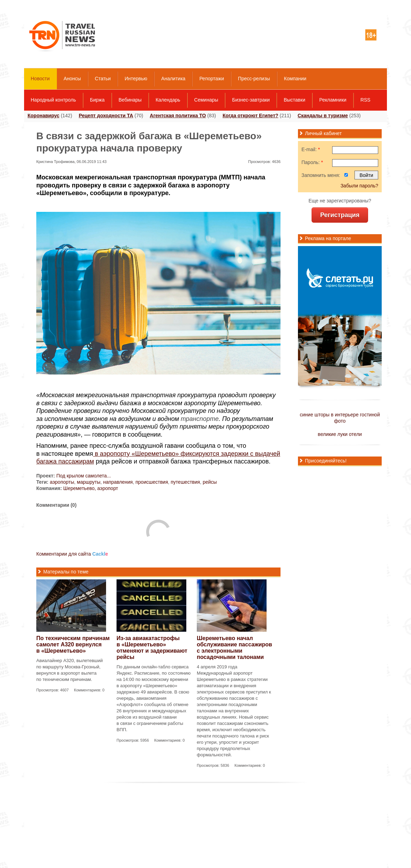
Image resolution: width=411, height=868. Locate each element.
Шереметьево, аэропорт (91, 488)
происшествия (152, 482)
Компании (295, 79)
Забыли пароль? (359, 186)
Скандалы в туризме (323, 116)
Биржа (97, 100)
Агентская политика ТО (178, 116)
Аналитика (173, 79)
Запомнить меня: (321, 175)
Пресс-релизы (254, 79)
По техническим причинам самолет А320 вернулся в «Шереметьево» (73, 644)
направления (118, 482)
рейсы (210, 482)
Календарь (168, 100)
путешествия (185, 482)
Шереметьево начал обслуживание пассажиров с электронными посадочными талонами (234, 648)
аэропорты (62, 482)
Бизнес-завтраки (251, 100)
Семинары (206, 100)
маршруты (89, 482)
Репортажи (212, 79)
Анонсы (72, 79)
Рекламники (333, 100)
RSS (365, 100)
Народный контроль (53, 100)
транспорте (200, 419)
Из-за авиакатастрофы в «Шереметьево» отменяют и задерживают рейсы (152, 648)
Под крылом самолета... (83, 476)
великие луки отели (340, 434)
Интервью (136, 79)
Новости (40, 79)
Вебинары (130, 100)
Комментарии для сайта (72, 554)
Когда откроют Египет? (251, 116)
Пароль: (312, 162)
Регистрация (340, 215)
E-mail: (311, 149)
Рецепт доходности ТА (106, 116)
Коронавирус (43, 116)
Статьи (103, 79)
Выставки (294, 100)
